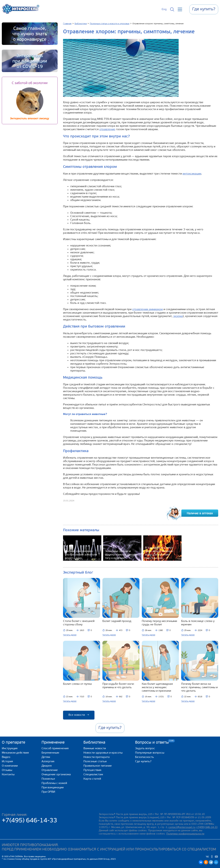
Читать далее (70, 635)
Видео (6, 757)
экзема (178, 316)
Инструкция (10, 749)
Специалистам (93, 775)
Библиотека (94, 743)
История (7, 762)
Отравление (50, 770)
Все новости (79, 715)
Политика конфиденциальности (185, 834)
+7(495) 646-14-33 (30, 821)
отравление (107, 129)
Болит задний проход (117, 621)
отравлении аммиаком (147, 309)
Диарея (47, 766)
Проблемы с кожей (54, 783)
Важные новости (95, 749)
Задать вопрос (145, 749)
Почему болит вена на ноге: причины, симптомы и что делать (199, 687)
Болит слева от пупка (77, 684)
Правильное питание (98, 766)
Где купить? (143, 762)
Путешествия (92, 770)
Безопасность (144, 757)
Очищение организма (56, 775)
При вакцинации (53, 788)
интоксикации (192, 174)
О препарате (14, 743)
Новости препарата (97, 757)
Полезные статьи (95, 762)
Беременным (50, 753)
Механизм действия (15, 753)
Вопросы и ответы (152, 742)
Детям (46, 757)
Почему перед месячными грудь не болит (159, 623)
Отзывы (7, 770)
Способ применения (55, 749)
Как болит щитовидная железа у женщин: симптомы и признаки (157, 687)
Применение (53, 743)
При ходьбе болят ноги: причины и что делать (118, 686)
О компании (10, 766)
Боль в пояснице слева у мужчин (198, 623)
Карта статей (92, 779)
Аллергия (48, 762)
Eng (164, 9)
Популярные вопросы (150, 753)
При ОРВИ (48, 792)
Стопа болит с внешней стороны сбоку (79, 623)
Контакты (8, 775)
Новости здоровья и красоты (103, 753)
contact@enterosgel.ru (182, 827)
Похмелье (48, 779)
